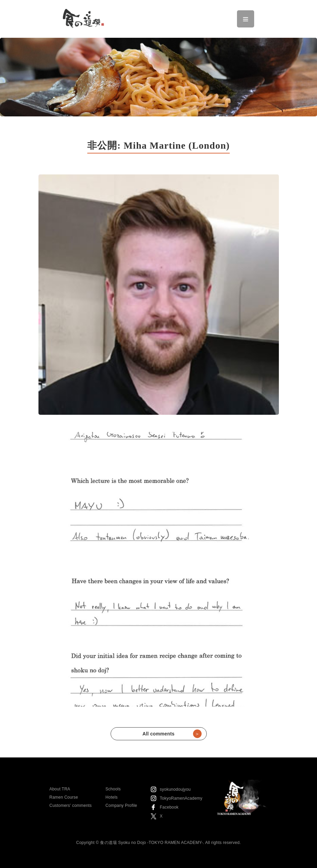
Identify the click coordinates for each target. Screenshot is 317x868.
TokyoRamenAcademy (181, 798)
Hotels (111, 797)
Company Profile (121, 806)
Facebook (169, 807)
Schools (113, 789)
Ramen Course (64, 797)
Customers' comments (71, 806)
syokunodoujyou (175, 789)
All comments (172, 734)
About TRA (60, 789)
